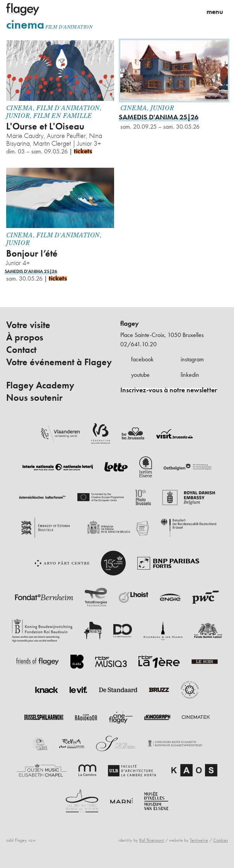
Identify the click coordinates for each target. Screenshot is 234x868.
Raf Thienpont (152, 840)
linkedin (190, 375)
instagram (192, 359)
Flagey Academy (40, 385)
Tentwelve (199, 840)
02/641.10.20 (138, 344)
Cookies (220, 840)
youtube (140, 375)
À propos (25, 337)
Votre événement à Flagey (59, 362)
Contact (21, 350)
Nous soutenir (34, 398)
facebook (142, 359)
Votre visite (28, 325)
